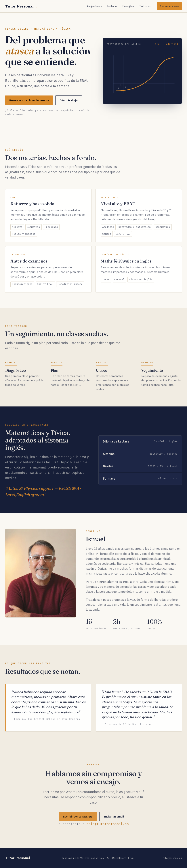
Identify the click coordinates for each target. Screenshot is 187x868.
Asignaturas (94, 6)
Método (112, 6)
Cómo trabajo (69, 100)
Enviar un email (114, 818)
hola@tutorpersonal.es (108, 825)
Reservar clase (169, 6)
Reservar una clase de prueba (29, 100)
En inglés (128, 6)
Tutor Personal (21, 6)
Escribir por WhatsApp (78, 818)
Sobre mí (145, 6)
